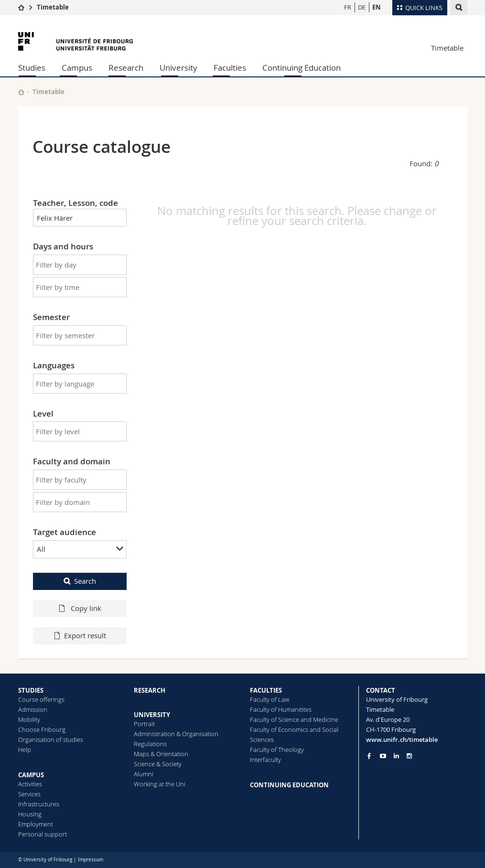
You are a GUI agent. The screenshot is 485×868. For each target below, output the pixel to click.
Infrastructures (39, 804)
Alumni (144, 774)
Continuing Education (302, 68)
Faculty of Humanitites (281, 709)
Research (126, 68)
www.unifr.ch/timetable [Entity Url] (402, 739)
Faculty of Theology (277, 750)
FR (348, 7)
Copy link (85, 608)
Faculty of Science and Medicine (294, 719)
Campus (77, 68)
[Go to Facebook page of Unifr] (369, 756)
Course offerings (41, 699)
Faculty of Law (269, 699)
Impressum (91, 860)
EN (377, 7)
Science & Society (158, 764)
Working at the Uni (160, 784)
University (178, 68)
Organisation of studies (51, 739)
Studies (32, 68)
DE (362, 7)
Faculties (230, 68)
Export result (85, 635)
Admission (33, 709)
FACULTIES (266, 690)
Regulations (150, 744)
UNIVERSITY (152, 715)
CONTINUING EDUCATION (289, 785)
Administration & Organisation (176, 734)
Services (29, 794)
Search (85, 581)
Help (25, 750)
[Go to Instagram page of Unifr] (409, 756)
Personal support (43, 834)
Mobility (29, 719)
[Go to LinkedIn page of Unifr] (396, 756)
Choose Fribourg (42, 729)
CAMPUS (31, 775)
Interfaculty (265, 760)
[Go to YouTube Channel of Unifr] (383, 756)
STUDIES (31, 690)
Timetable (53, 7)
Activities (30, 784)
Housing (30, 814)
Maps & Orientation (161, 754)
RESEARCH (150, 690)
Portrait (144, 724)
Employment (36, 824)
